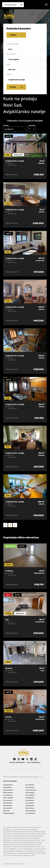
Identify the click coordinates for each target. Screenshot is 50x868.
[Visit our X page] (27, 759)
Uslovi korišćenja (34, 763)
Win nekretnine (30, 798)
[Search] (21, 5)
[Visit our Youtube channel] (23, 759)
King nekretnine (8, 806)
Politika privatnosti (17, 763)
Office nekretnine (8, 793)
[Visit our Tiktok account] (36, 759)
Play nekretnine (8, 803)
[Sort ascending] (30, 129)
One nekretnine (30, 808)
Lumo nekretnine (30, 813)
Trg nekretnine (30, 806)
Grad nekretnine (8, 785)
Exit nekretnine (30, 800)
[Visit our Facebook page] (14, 759)
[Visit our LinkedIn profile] (31, 759)
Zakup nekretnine (31, 811)
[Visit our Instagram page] (19, 759)
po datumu (9, 129)
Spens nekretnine (8, 798)
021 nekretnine (7, 787)
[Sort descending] (34, 129)
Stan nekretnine (8, 800)
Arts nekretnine (8, 808)
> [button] (15, 525)
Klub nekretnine (8, 795)
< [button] (5, 525)
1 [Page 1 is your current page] (10, 525)
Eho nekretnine (30, 795)
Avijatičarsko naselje (17, 80)
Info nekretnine (30, 787)
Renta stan (6, 811)
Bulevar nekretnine (31, 790)
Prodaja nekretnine (9, 813)
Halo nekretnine (30, 793)
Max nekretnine (30, 803)
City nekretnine (30, 785)
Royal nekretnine (8, 790)
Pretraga (16, 87)
